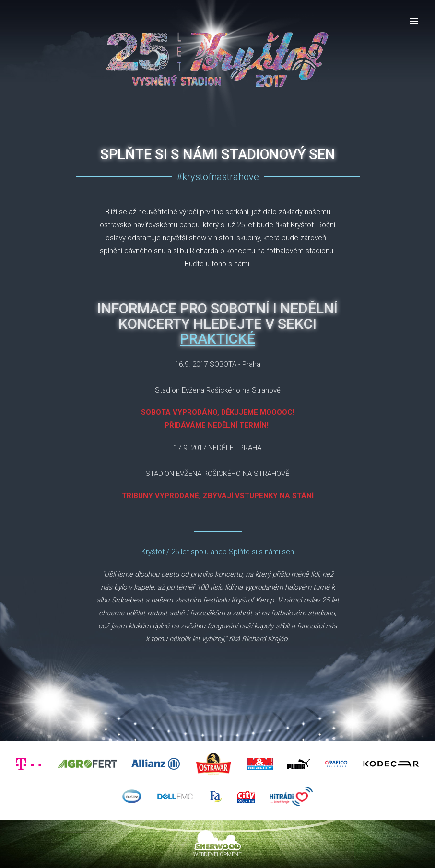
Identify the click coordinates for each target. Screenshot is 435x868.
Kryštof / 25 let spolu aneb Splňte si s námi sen (218, 552)
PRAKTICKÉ (217, 339)
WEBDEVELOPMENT (217, 854)
